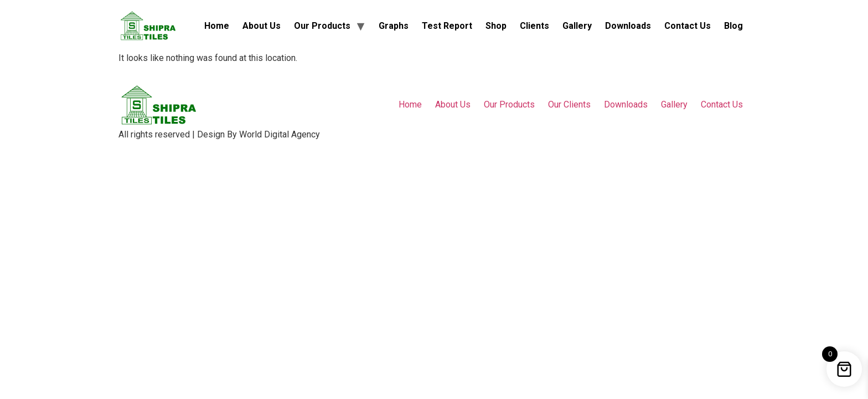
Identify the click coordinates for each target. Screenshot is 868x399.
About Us (262, 26)
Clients (534, 26)
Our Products (322, 26)
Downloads (628, 26)
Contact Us (688, 26)
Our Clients (569, 104)
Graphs (394, 26)
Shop (496, 26)
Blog (733, 26)
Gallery (577, 26)
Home (217, 26)
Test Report (447, 26)
